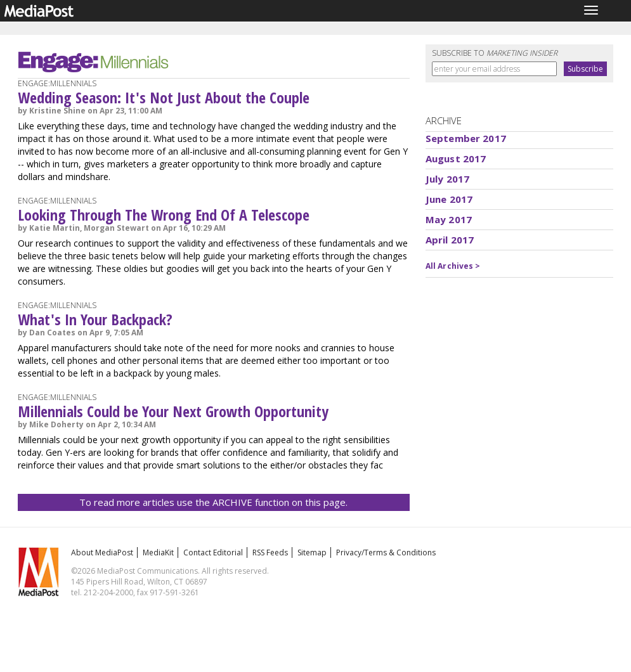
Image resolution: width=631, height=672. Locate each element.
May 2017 (449, 219)
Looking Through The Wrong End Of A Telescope (164, 215)
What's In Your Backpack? (95, 319)
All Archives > (453, 266)
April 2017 (450, 240)
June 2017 (449, 199)
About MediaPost (102, 552)
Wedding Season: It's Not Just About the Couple (164, 97)
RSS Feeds (270, 552)
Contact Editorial (213, 552)
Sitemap (312, 552)
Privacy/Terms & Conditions (386, 552)
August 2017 (456, 158)
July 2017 (447, 179)
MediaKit (158, 552)
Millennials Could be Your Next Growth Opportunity (173, 411)
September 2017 (466, 138)
